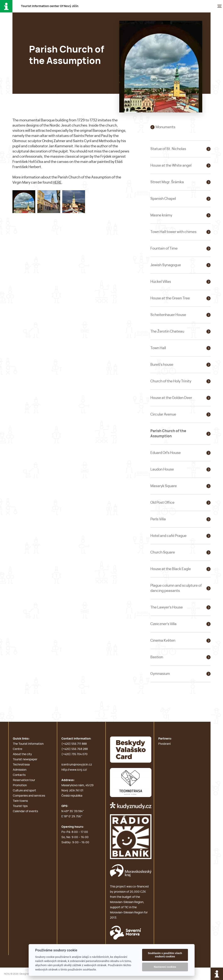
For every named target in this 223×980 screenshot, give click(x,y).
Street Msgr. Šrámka (167, 182)
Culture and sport (24, 791)
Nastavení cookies (165, 967)
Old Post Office (162, 503)
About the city (22, 754)
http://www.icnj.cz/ (74, 770)
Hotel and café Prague (168, 536)
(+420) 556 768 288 (75, 749)
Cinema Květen (163, 641)
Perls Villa (158, 519)
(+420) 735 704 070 (74, 754)
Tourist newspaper (25, 759)
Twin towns (20, 801)
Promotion (20, 785)
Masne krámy (161, 215)
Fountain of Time (164, 248)
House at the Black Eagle (171, 569)
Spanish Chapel (163, 199)
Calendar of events (25, 811)
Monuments (165, 127)
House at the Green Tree (170, 298)
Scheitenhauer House (168, 315)
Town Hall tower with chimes (173, 232)
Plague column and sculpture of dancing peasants (176, 588)
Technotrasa (21, 765)
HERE (57, 182)
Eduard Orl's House (166, 453)
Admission (20, 770)
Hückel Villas (161, 282)
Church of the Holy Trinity (171, 381)
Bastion (157, 657)
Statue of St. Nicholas (168, 149)
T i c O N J (50, 6)
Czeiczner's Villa (163, 624)
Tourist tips (20, 806)
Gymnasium (160, 674)
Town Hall (158, 348)
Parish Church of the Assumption (168, 434)
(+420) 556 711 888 (74, 744)
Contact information (76, 739)
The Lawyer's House (167, 607)
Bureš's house (162, 365)
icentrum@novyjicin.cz (77, 765)
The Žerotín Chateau (167, 331)
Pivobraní (164, 744)
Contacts (19, 775)
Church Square (163, 552)
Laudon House (162, 469)
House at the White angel (171, 165)
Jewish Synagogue (166, 265)
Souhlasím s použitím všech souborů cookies (165, 955)
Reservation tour (24, 780)
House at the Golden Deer (171, 398)
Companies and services (29, 796)
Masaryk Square (164, 486)
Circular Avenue (163, 414)
